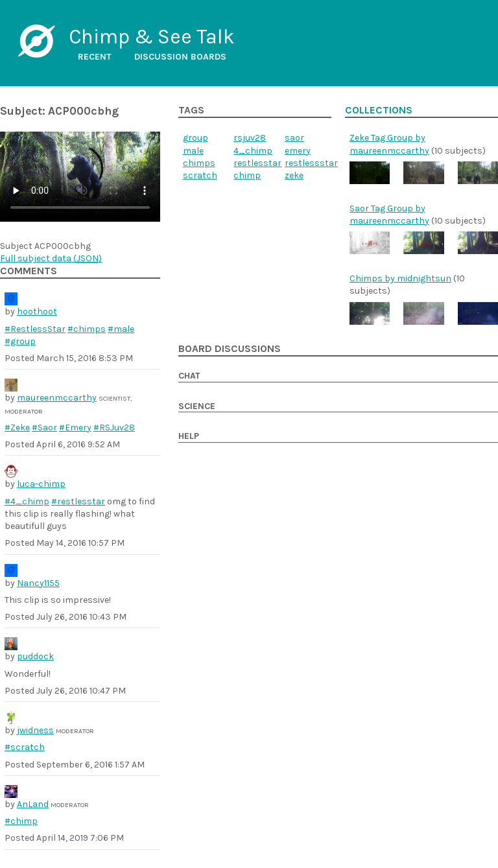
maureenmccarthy (57, 398)
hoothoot (37, 311)
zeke (294, 175)
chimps (199, 163)
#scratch (25, 747)
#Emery (75, 428)
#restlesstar (78, 501)
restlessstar (311, 163)
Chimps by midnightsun (400, 278)
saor (294, 138)
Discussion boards (180, 57)
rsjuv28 (250, 138)
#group (20, 341)
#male (121, 329)
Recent (95, 57)
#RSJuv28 (114, 428)
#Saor (44, 428)
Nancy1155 (38, 583)
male (193, 151)
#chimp (21, 821)
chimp (247, 175)
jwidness (35, 730)
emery (298, 151)
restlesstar (257, 163)
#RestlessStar (35, 329)
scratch (200, 175)
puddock (35, 656)
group (196, 138)
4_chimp (253, 151)
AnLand (33, 804)
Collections (379, 110)
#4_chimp (27, 501)
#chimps (87, 329)
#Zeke (17, 428)
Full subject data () (51, 258)
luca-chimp (41, 484)
